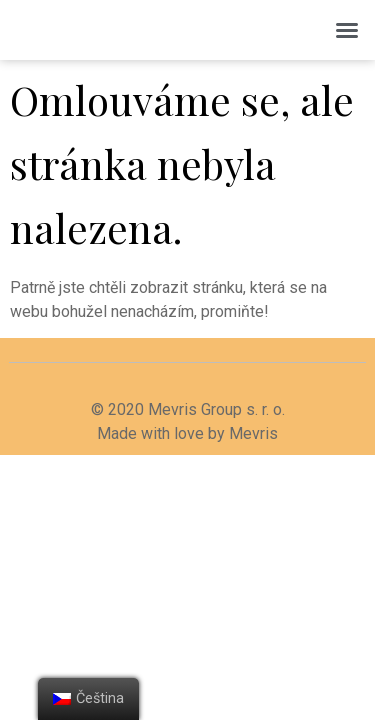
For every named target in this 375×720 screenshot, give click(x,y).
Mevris (253, 433)
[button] (347, 30)
